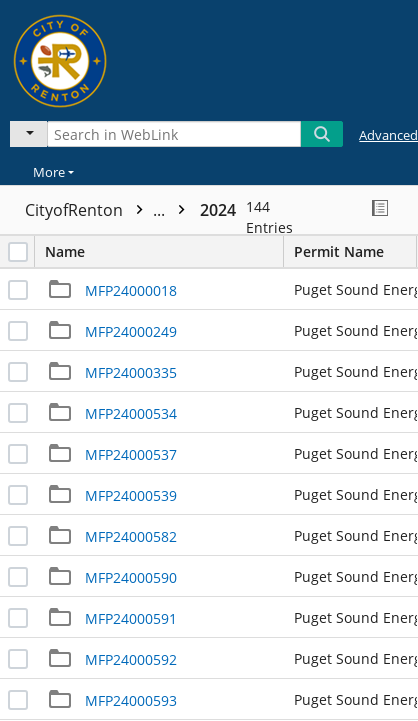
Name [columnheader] (164, 251)
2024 (218, 210)
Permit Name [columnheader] (355, 251)
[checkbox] (18, 252)
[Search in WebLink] (174, 134)
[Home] (85, 58)
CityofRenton (110, 210)
